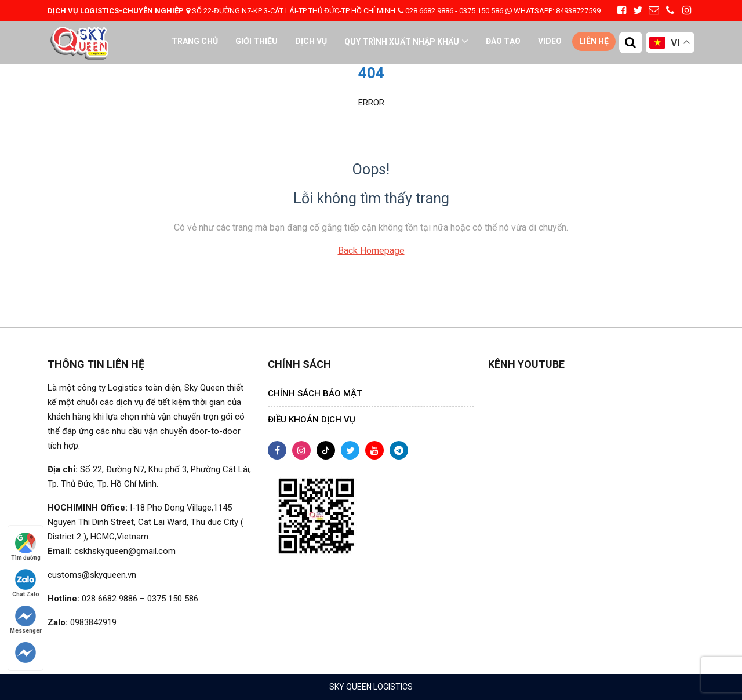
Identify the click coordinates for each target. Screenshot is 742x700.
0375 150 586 (481, 11)
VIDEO (550, 41)
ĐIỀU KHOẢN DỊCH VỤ (312, 420)
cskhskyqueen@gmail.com (125, 551)
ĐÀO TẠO (503, 41)
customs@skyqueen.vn (92, 575)
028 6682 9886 (429, 11)
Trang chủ (195, 41)
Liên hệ (594, 41)
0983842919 (93, 622)
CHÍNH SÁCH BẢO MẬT (315, 393)
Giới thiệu (257, 41)
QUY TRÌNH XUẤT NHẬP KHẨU (402, 42)
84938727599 (553, 11)
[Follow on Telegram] (26, 652)
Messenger (26, 620)
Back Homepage (371, 251)
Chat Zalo (26, 583)
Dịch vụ (311, 41)
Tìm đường (26, 547)
